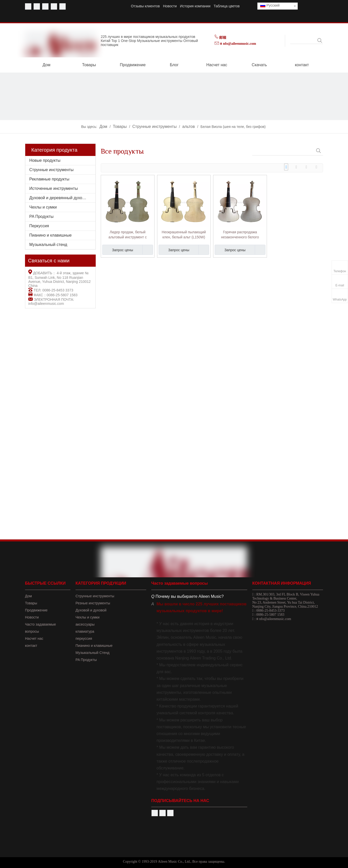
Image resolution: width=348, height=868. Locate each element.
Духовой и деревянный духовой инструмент (62, 198)
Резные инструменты (93, 603)
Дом (28, 596)
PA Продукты (41, 216)
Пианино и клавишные (51, 235)
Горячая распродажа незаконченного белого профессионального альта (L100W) (240, 235)
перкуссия (84, 638)
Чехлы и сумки (43, 207)
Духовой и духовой (91, 610)
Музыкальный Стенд (93, 653)
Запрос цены (118, 250)
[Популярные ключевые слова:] (320, 40)
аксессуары (85, 624)
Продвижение (36, 610)
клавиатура (85, 631)
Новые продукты (45, 160)
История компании (195, 6)
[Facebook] (28, 6)
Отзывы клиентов (145, 6)
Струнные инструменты (51, 170)
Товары (31, 603)
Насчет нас (34, 638)
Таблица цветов (227, 6)
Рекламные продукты (49, 179)
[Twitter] (45, 6)
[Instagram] (63, 6)
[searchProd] (303, 40)
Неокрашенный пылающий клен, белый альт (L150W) (184, 235)
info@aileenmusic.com (46, 304)
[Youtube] (37, 6)
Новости (170, 6)
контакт (31, 646)
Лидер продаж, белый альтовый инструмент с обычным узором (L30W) (128, 235)
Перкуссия (39, 226)
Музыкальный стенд (48, 245)
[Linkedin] (54, 6)
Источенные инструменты (54, 188)
